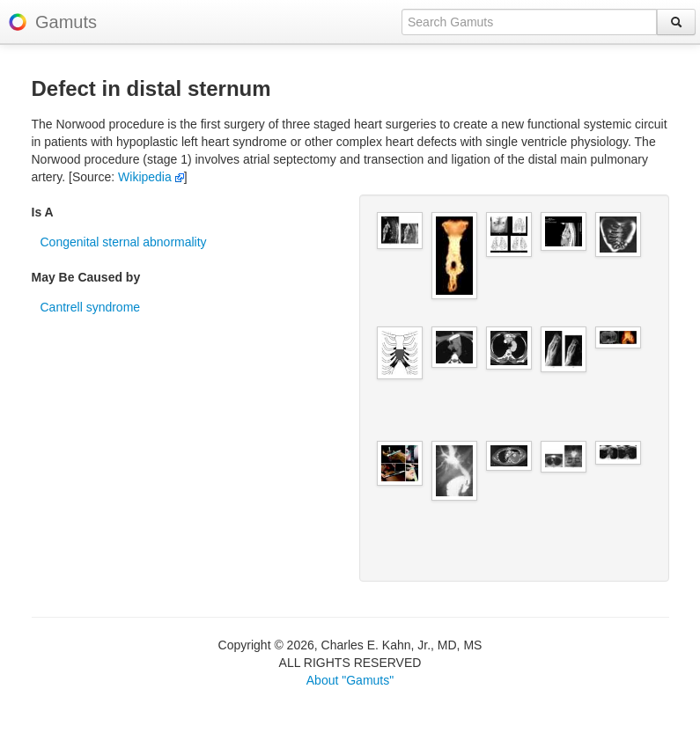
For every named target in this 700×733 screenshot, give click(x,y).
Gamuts (66, 22)
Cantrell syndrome (91, 307)
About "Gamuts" (350, 680)
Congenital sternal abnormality (124, 242)
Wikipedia (151, 177)
